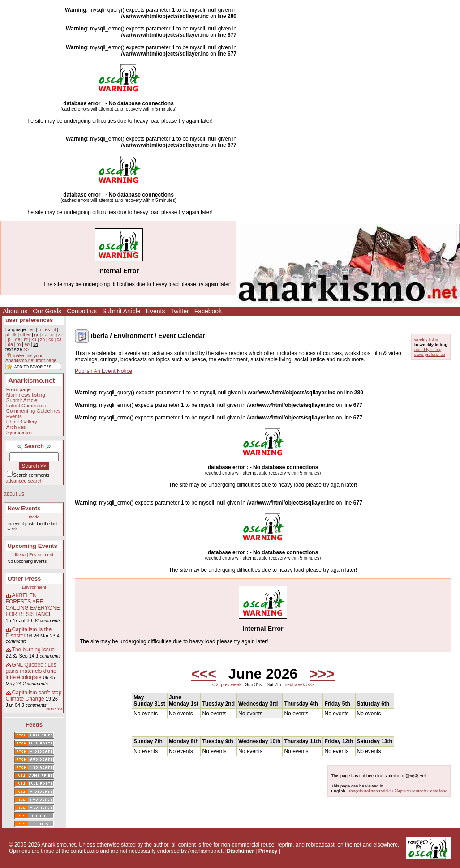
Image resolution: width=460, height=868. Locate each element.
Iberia (34, 517)
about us (14, 494)
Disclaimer (240, 851)
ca (59, 340)
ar (60, 335)
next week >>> (299, 685)
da (10, 344)
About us (15, 311)
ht (26, 340)
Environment (41, 554)
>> (26, 349)
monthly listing (428, 349)
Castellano (437, 791)
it (55, 330)
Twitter (179, 311)
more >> (54, 709)
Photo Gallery (22, 422)
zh (42, 340)
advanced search (24, 481)
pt (7, 335)
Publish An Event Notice (103, 371)
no (45, 335)
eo (27, 344)
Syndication (19, 432)
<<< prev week (227, 685)
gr (37, 335)
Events (156, 311)
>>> (322, 674)
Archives (16, 427)
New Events (24, 508)
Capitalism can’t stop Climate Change (34, 696)
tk (15, 335)
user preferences (29, 320)
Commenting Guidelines (34, 411)
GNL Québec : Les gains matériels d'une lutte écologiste (31, 671)
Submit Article (121, 311)
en (32, 330)
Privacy (268, 851)
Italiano (371, 791)
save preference (430, 354)
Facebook (208, 311)
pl (9, 340)
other (25, 335)
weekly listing (427, 340)
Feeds (34, 725)
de (18, 340)
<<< (204, 674)
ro (19, 344)
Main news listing (26, 395)
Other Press (24, 579)
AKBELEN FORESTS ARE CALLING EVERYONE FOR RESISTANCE (33, 605)
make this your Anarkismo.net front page (31, 358)
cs (51, 340)
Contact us (82, 311)
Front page (19, 389)
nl (53, 335)
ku (34, 340)
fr (40, 330)
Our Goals (47, 311)
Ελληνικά (400, 791)
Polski (385, 791)
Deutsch (418, 791)
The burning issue (33, 650)
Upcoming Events (32, 546)
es (48, 330)
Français (355, 791)
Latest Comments (26, 406)
